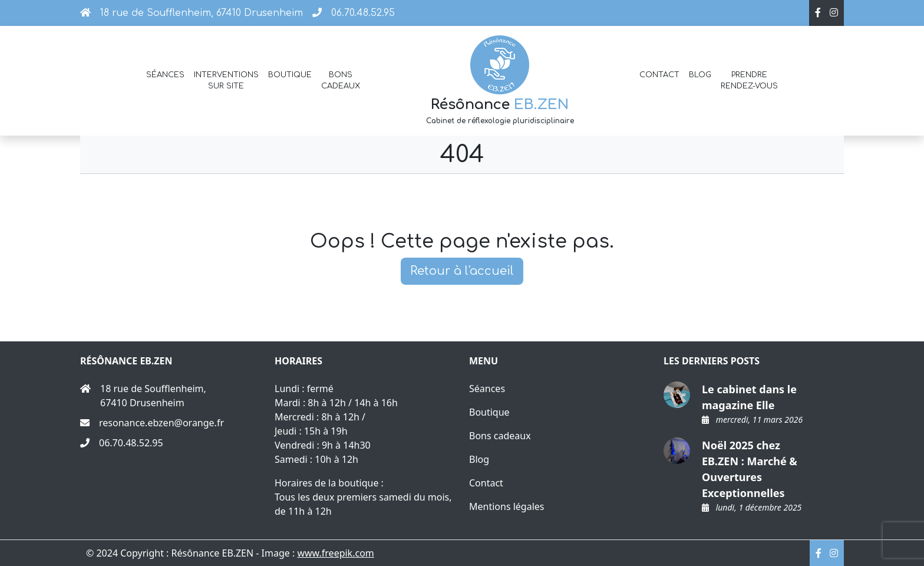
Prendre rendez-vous (749, 80)
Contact (659, 75)
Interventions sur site (226, 80)
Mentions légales (507, 506)
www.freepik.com (335, 553)
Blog (700, 75)
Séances (165, 75)
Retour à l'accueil (462, 271)
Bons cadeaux (341, 80)
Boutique (290, 75)
